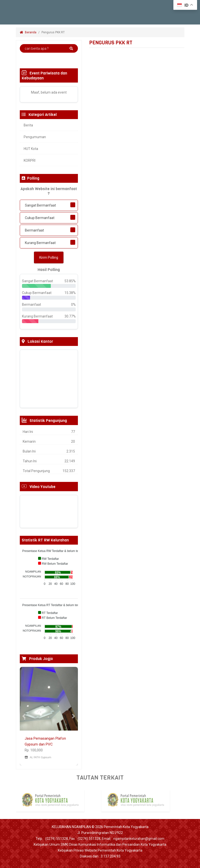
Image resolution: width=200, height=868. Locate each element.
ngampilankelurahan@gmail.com (139, 839)
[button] (24, 716)
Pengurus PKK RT (53, 32)
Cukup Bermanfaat (40, 218)
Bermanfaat (34, 230)
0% (73, 305)
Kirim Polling (49, 257)
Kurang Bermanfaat (40, 243)
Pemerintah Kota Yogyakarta (126, 827)
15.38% (70, 293)
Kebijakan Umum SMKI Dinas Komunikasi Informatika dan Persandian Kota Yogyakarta (100, 844)
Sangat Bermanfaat (40, 205)
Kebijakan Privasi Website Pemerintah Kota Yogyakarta (100, 850)
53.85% (70, 281)
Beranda (28, 32)
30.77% (70, 316)
